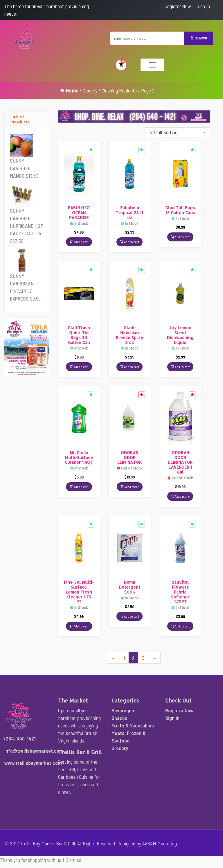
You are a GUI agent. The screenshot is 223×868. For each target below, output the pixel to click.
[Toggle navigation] (152, 64)
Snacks (119, 718)
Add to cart (79, 241)
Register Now (178, 6)
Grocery (90, 90)
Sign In (203, 6)
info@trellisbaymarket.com (34, 750)
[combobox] (177, 132)
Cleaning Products (119, 90)
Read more (130, 486)
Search (199, 38)
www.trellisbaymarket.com (33, 763)
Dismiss (73, 860)
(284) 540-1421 (20, 738)
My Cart (121, 64)
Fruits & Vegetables (133, 725)
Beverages (123, 710)
